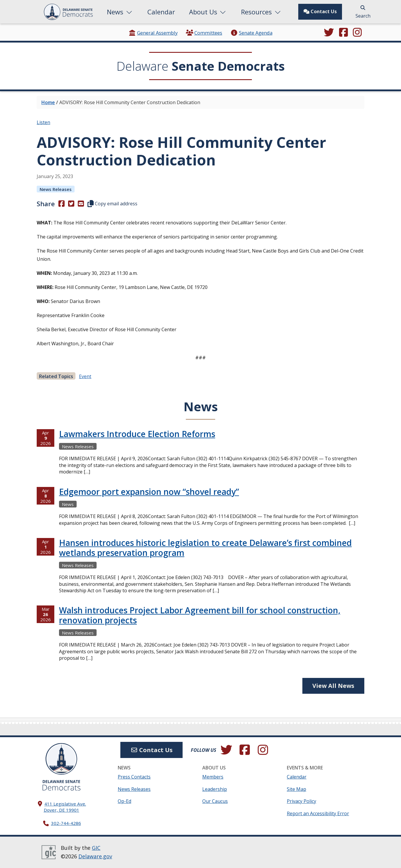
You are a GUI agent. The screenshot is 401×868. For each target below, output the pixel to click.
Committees (204, 33)
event (85, 376)
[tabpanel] (201, 551)
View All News (333, 686)
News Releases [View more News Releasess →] (56, 189)
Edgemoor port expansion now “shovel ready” (149, 492)
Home (48, 102)
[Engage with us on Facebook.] (343, 33)
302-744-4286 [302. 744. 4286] (66, 823)
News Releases (134, 789)
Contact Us (320, 11)
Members (213, 777)
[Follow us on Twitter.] (329, 33)
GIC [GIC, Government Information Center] (96, 848)
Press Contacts (134, 777)
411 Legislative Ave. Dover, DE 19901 (65, 807)
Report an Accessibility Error (318, 813)
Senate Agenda (251, 33)
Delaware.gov (95, 856)
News (120, 12)
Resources (261, 12)
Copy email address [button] (112, 204)
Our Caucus (215, 801)
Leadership (215, 789)
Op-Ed (124, 801)
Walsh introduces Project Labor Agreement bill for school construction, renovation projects (200, 615)
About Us (208, 12)
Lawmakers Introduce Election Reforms (137, 434)
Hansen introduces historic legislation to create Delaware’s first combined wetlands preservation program (205, 548)
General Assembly (153, 33)
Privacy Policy (301, 801)
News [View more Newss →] (68, 504)
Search (363, 12)
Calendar (161, 12)
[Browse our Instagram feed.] (357, 33)
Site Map (296, 789)
